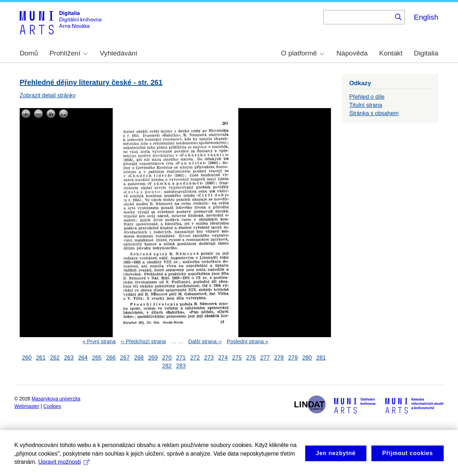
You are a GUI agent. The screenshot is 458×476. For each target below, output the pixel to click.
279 (293, 358)
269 (153, 358)
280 (307, 358)
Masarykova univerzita (56, 399)
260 (27, 358)
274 (223, 358)
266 (111, 358)
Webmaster (27, 406)
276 (251, 358)
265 (97, 358)
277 (265, 358)
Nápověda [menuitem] (352, 53)
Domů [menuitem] (29, 53)
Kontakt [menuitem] (391, 53)
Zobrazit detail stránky (48, 95)
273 (209, 358)
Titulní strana (366, 105)
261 (41, 358)
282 (167, 366)
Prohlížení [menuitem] (68, 53)
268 (139, 358)
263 (69, 358)
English (426, 17)
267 (125, 358)
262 (55, 358)
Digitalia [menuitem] (426, 53)
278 (279, 358)
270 (167, 358)
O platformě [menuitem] (303, 53)
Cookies (52, 406)
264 (83, 358)
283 (181, 366)
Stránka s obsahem (374, 113)
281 (321, 358)
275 (237, 358)
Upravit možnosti (64, 470)
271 (181, 358)
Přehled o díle (367, 97)
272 (195, 358)
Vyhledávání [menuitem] (119, 53)
